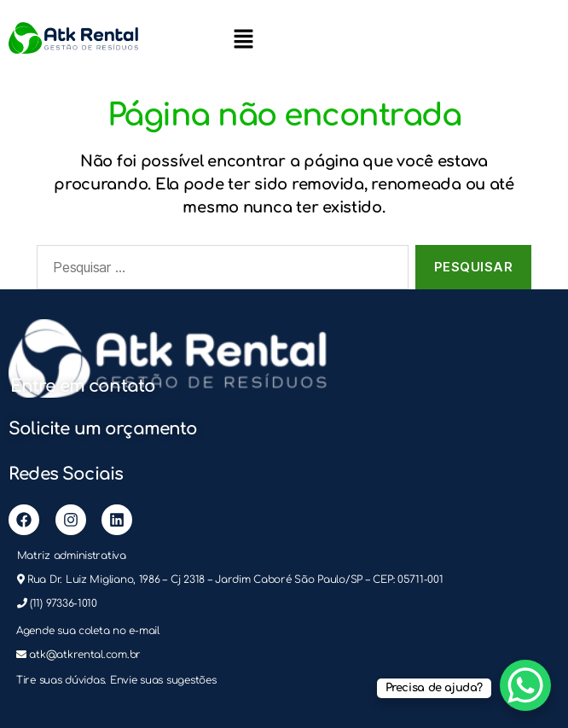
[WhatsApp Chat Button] (525, 685)
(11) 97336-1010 (64, 603)
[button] (243, 38)
